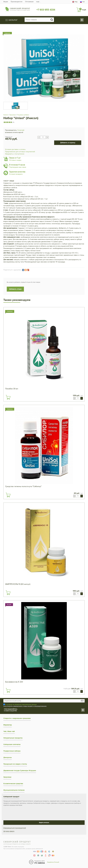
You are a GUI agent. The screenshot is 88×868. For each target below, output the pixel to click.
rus (82, 2)
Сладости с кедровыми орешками (17, 718)
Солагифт (21, 130)
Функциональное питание (14, 790)
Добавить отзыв (15, 289)
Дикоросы (8, 758)
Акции (6, 2)
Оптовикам (29, 2)
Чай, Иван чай (9, 731)
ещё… (38, 2)
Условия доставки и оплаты (15, 149)
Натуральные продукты (13, 738)
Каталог (6, 115)
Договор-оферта (9, 831)
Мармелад (8, 725)
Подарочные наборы (12, 751)
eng (75, 2)
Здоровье (13, 115)
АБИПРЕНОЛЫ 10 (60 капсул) (18, 584)
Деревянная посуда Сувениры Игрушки (20, 771)
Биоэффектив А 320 (14, 682)
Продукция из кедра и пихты (15, 764)
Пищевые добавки (23, 115)
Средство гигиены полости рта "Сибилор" (23, 486)
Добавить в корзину (68, 143)
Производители (17, 2)
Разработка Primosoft (53, 862)
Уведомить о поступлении (15, 154)
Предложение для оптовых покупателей (20, 152)
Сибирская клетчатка (12, 744)
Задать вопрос (44, 823)
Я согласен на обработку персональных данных (21, 705)
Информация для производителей (15, 828)
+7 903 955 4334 (46, 10)
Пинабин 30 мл (12, 389)
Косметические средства (13, 784)
